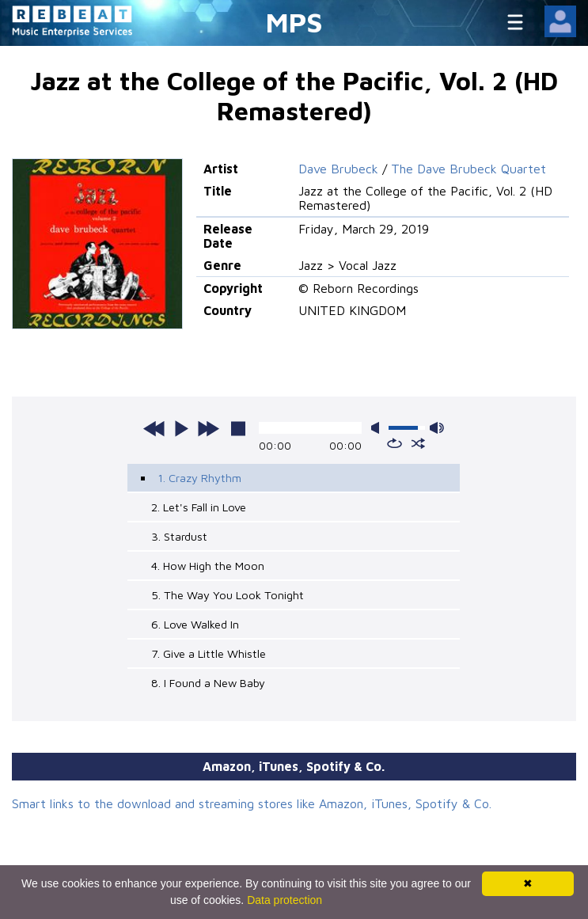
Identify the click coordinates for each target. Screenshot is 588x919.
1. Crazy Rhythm (199, 478)
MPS (294, 22)
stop (238, 428)
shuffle (418, 443)
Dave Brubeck (338, 169)
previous (154, 428)
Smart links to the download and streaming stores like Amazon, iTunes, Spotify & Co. (252, 803)
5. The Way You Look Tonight (228, 595)
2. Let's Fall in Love (199, 507)
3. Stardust (179, 536)
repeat (395, 443)
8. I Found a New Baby (208, 683)
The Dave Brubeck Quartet (469, 169)
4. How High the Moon (208, 566)
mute (378, 428)
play (181, 428)
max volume (437, 428)
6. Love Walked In (195, 624)
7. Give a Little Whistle (209, 653)
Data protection (285, 900)
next (208, 428)
